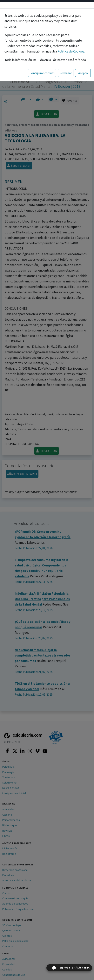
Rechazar (66, 73)
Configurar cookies (42, 73)
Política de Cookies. (71, 51)
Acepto (83, 73)
